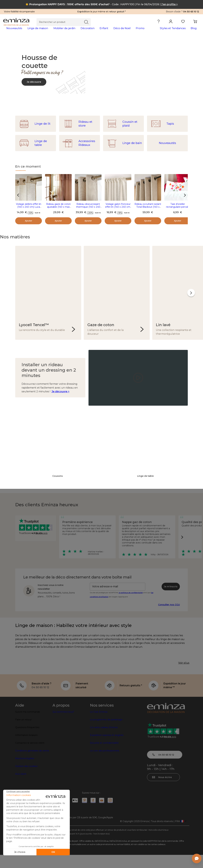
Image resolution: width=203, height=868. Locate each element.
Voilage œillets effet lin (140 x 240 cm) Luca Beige (29, 212)
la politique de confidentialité (131, 595)
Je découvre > (61, 394)
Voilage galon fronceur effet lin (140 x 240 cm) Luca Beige (118, 212)
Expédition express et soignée (107, 748)
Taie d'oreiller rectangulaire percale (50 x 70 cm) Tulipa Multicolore (178, 213)
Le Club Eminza (99, 725)
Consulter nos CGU (169, 607)
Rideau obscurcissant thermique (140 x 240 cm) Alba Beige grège (88, 212)
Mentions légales (25, 772)
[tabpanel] (77, 31)
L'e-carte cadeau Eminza (104, 740)
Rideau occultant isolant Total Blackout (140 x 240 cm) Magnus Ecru (148, 212)
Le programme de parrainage (106, 733)
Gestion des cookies (26, 779)
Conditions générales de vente (32, 764)
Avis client (21, 787)
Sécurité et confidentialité (104, 756)
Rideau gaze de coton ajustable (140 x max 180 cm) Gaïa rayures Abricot (58, 213)
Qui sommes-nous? (63, 725)
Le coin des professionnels (105, 764)
